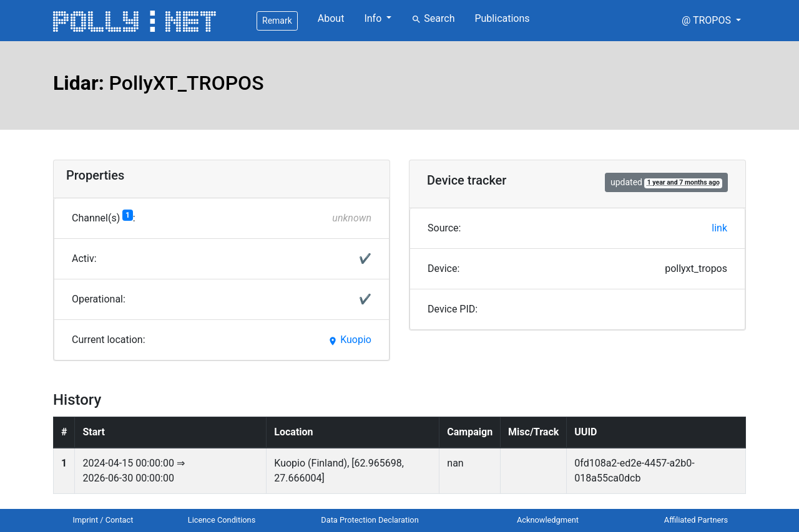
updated (666, 182)
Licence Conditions (222, 520)
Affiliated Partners (696, 520)
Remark (277, 21)
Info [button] (374, 18)
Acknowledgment (548, 520)
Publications (502, 18)
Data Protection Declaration (370, 520)
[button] (711, 21)
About (331, 18)
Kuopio (350, 340)
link (719, 228)
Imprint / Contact (103, 520)
